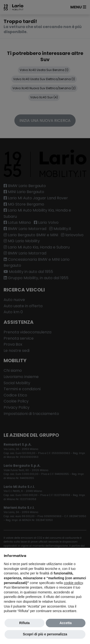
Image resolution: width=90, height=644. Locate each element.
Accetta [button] (66, 623)
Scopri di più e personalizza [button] (45, 634)
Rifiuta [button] (24, 623)
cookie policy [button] (73, 583)
